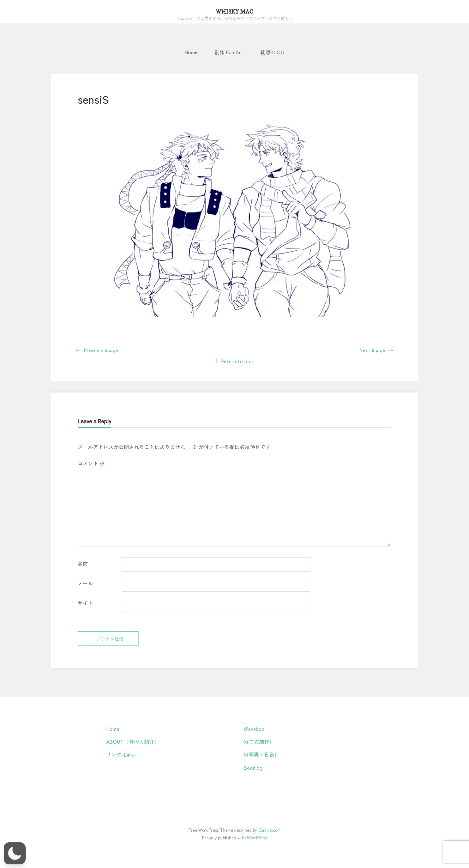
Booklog (253, 768)
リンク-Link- (121, 754)
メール (85, 583)
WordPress (257, 837)
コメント (91, 463)
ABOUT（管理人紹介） (133, 742)
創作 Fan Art (229, 52)
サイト (85, 603)
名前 (83, 563)
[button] (15, 853)
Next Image (377, 350)
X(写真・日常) (260, 754)
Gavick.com (269, 830)
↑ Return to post (235, 361)
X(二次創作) (257, 742)
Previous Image (97, 350)
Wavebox (254, 729)
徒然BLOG (272, 52)
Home (191, 52)
